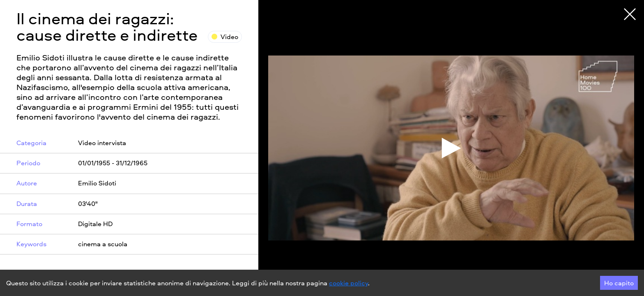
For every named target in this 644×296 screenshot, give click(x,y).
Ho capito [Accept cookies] (619, 283)
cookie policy (348, 283)
